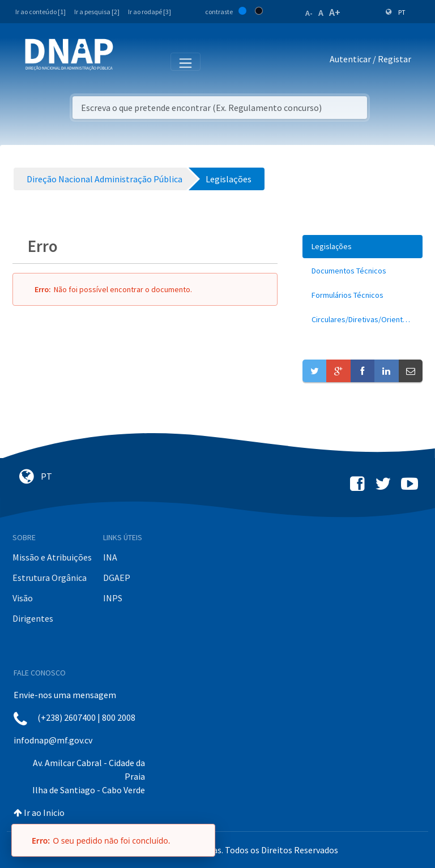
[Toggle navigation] (129, 61)
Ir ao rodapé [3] (150, 12)
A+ (335, 12)
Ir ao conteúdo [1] (40, 12)
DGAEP (117, 578)
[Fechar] (201, 840)
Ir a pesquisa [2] (97, 12)
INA (110, 557)
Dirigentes (33, 618)
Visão (23, 598)
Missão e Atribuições (52, 557)
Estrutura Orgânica (50, 578)
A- (309, 13)
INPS (113, 598)
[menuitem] (362, 247)
